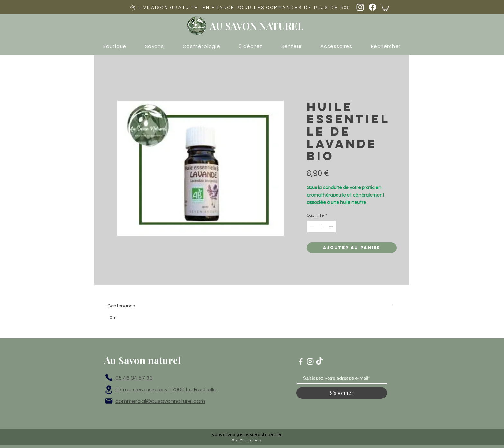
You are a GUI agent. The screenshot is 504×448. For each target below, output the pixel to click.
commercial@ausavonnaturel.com (160, 401)
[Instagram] (360, 7)
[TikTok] (319, 361)
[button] (385, 8)
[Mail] (109, 401)
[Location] (109, 389)
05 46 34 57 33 (134, 378)
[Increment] (332, 227)
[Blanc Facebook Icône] (301, 361)
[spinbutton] (322, 227)
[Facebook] (373, 7)
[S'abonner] (342, 393)
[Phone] (109, 377)
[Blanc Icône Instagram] (310, 361)
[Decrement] (311, 227)
